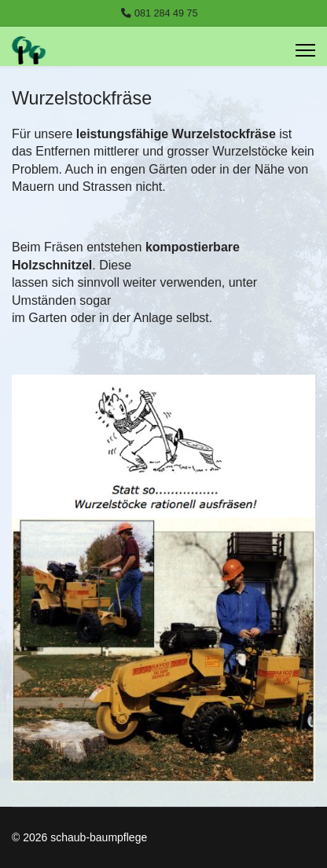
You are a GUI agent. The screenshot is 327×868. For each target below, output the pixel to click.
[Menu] (305, 50)
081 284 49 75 (166, 13)
